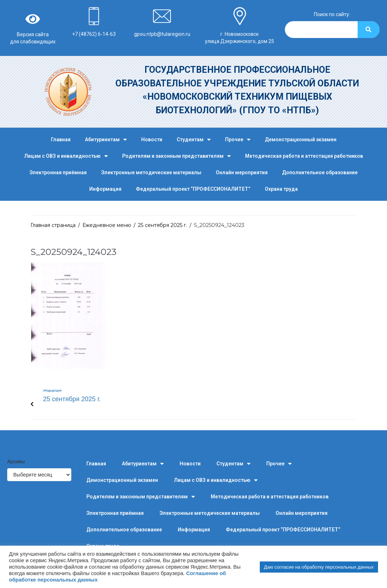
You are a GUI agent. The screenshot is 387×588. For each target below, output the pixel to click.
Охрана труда (281, 189)
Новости (152, 139)
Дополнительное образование (320, 172)
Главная (61, 139)
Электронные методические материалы (151, 172)
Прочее (238, 140)
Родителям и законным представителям (176, 156)
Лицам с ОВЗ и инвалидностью (66, 156)
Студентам (194, 140)
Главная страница (53, 225)
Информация (105, 189)
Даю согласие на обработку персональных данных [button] (319, 567)
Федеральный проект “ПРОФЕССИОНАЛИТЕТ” (193, 189)
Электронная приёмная (58, 172)
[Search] (369, 30)
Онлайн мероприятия (242, 172)
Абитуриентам (106, 140)
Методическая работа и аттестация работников (304, 156)
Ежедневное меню (107, 225)
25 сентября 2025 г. (163, 225)
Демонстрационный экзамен (301, 139)
